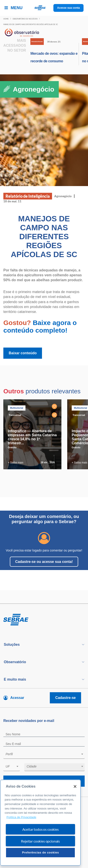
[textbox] (46, 754)
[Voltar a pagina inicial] (44, 8)
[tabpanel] (34, 434)
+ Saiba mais (16, 463)
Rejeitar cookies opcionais (40, 841)
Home (6, 19)
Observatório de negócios (25, 19)
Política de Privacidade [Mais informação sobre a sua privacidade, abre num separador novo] (21, 817)
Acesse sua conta (68, 8)
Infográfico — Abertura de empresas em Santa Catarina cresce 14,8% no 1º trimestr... (32, 437)
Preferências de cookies (41, 852)
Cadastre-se (65, 698)
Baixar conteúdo (23, 353)
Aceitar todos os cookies (41, 829)
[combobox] (44, 755)
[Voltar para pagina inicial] (44, 620)
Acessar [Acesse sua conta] (17, 698)
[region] (40, 823)
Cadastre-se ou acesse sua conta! (44, 562)
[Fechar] (75, 786)
